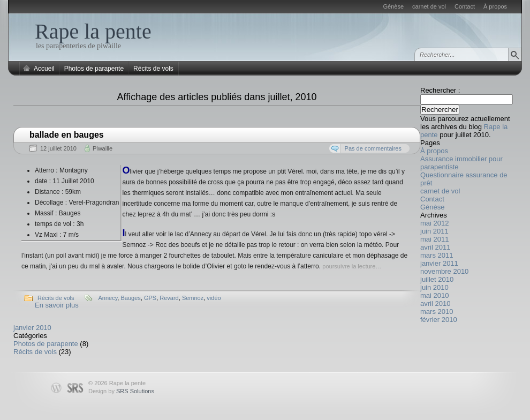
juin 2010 (434, 287)
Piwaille (103, 148)
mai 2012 (434, 223)
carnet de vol (429, 6)
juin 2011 (434, 231)
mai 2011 (434, 239)
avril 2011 (435, 247)
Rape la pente (93, 31)
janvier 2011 (439, 263)
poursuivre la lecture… (352, 266)
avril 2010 (435, 303)
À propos (495, 6)
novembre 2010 (444, 271)
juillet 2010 (437, 279)
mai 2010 (434, 295)
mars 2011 (437, 255)
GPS (150, 298)
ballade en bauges (67, 135)
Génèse (394, 6)
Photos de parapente (94, 69)
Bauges (130, 298)
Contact (465, 6)
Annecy (108, 298)
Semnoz (193, 298)
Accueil (44, 69)
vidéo (214, 298)
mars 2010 (437, 312)
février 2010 (439, 320)
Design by (121, 391)
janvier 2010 (32, 328)
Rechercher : (440, 90)
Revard (169, 298)
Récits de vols (153, 69)
